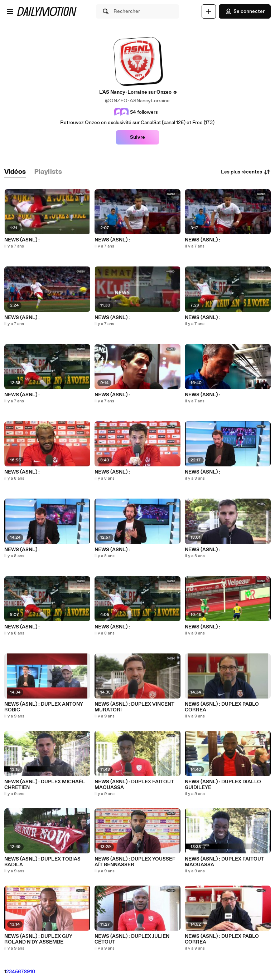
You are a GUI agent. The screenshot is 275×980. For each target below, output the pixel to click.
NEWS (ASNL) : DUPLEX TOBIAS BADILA (42, 862)
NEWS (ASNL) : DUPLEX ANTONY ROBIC (44, 707)
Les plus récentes (246, 172)
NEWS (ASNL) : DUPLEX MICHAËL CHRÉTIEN (45, 785)
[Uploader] (209, 11)
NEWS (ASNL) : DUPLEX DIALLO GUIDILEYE (223, 785)
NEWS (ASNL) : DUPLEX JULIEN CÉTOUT (132, 939)
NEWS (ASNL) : (22, 240)
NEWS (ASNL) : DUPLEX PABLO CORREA (222, 707)
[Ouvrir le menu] (10, 11)
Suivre (137, 137)
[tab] (15, 172)
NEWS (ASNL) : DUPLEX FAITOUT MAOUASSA (134, 785)
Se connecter (245, 11)
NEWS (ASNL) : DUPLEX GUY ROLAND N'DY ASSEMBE (38, 939)
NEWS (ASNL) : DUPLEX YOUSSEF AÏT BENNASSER (135, 862)
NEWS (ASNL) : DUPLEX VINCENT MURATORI (134, 707)
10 (33, 972)
